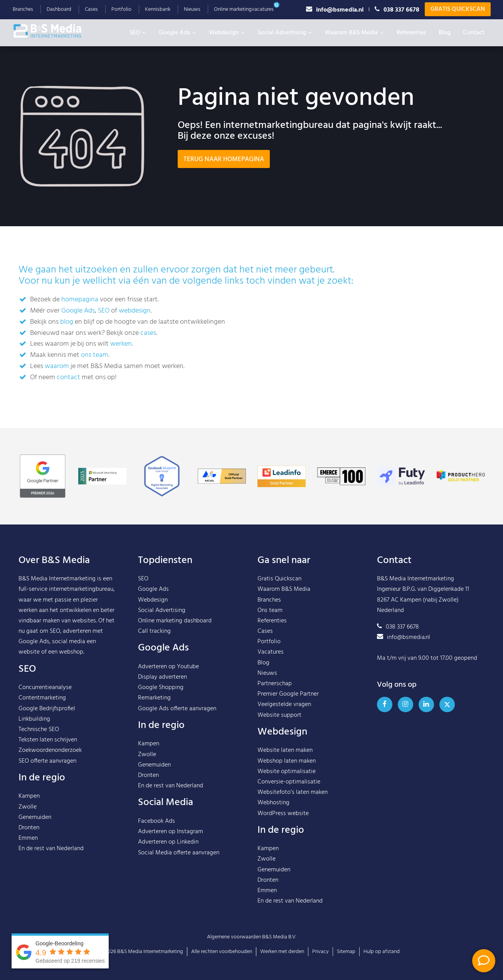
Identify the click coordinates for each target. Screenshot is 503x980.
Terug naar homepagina (224, 159)
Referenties (411, 33)
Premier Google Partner (288, 694)
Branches (23, 9)
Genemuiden (35, 817)
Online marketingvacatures (244, 9)
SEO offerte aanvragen (47, 761)
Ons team (270, 610)
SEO (138, 33)
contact (68, 377)
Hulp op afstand (382, 952)
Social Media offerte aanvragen (179, 853)
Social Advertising (285, 33)
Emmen (28, 838)
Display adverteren (162, 677)
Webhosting (273, 803)
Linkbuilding (34, 719)
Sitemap (346, 952)
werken (121, 344)
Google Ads (178, 33)
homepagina (80, 300)
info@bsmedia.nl (335, 9)
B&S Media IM (55, 31)
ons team (95, 355)
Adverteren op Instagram (171, 832)
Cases (91, 9)
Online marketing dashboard (175, 621)
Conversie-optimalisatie (289, 782)
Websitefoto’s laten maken (293, 792)
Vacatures (271, 652)
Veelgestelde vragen (284, 704)
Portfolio (121, 9)
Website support (279, 715)
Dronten (29, 828)
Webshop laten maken (287, 761)
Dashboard (59, 9)
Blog (445, 33)
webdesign (135, 311)
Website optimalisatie (287, 772)
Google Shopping (161, 688)
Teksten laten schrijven (48, 740)
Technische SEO (39, 730)
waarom (57, 366)
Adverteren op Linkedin (168, 842)
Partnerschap (275, 684)
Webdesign (227, 33)
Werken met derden (282, 952)
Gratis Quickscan (458, 9)
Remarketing (154, 698)
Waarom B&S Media (355, 33)
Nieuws (192, 9)
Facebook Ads (156, 821)
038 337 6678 (397, 9)
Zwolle (28, 807)
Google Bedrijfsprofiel (47, 709)
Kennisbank (158, 9)
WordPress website (283, 814)
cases (148, 333)
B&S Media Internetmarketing (57, 579)
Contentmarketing (42, 698)
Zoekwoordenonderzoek (50, 750)
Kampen (29, 796)
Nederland (70, 849)
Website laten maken (285, 750)
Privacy (320, 952)
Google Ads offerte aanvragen (177, 709)
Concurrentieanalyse (45, 688)
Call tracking (154, 631)
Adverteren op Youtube (168, 667)
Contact (474, 33)
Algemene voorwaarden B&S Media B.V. (252, 937)
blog (67, 322)
